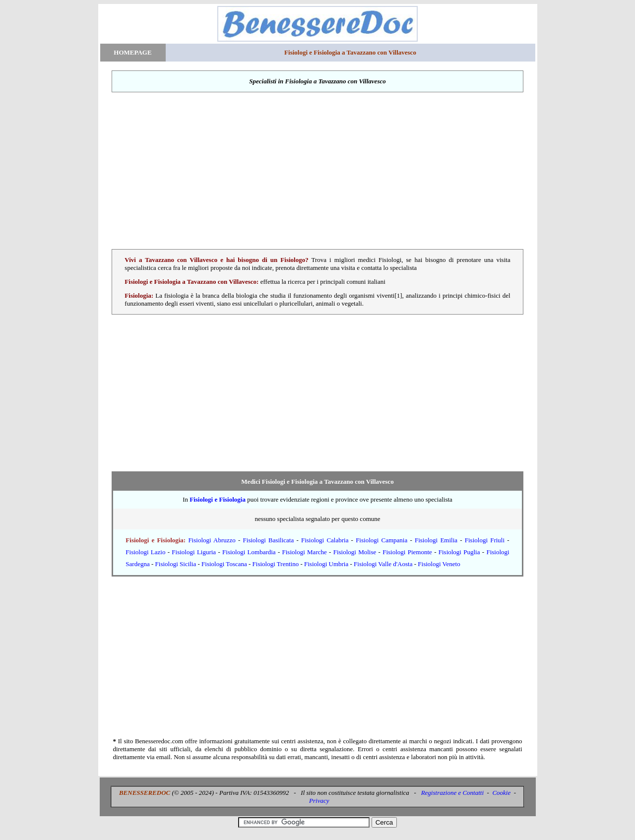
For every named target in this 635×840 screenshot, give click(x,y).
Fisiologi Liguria (194, 552)
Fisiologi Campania (381, 540)
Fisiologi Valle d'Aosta (383, 564)
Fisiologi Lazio (145, 552)
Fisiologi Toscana (224, 564)
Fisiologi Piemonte (407, 552)
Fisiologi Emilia (436, 540)
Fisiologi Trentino (276, 564)
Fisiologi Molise (355, 552)
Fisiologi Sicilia (176, 564)
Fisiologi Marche (305, 552)
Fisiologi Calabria (325, 540)
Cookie (501, 793)
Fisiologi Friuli (485, 540)
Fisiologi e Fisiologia (218, 499)
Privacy (319, 801)
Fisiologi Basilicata (269, 540)
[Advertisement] (318, 171)
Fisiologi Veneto (439, 564)
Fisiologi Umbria (326, 564)
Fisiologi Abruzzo (212, 540)
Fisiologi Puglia (459, 552)
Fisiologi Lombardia (249, 552)
